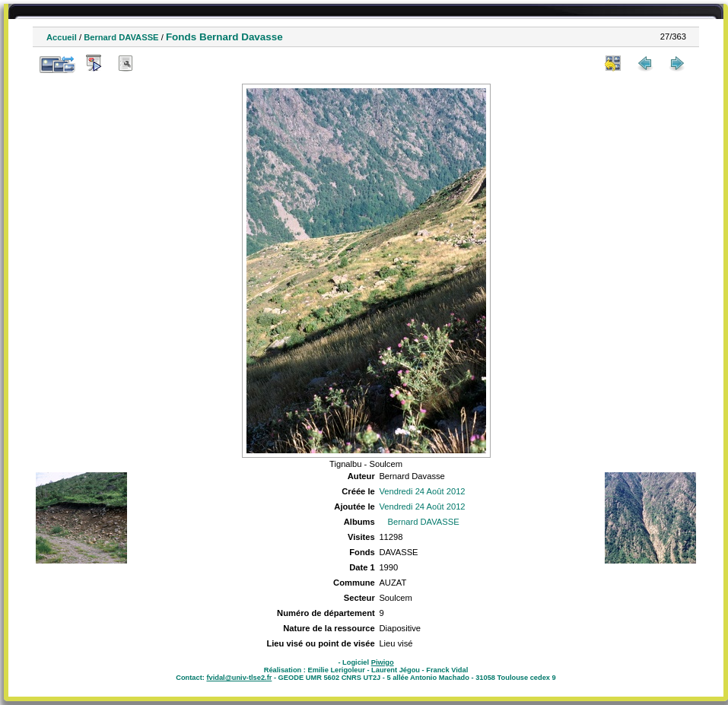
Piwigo (383, 662)
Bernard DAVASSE (121, 37)
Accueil (62, 37)
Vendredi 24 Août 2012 (422, 491)
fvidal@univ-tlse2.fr (239, 678)
